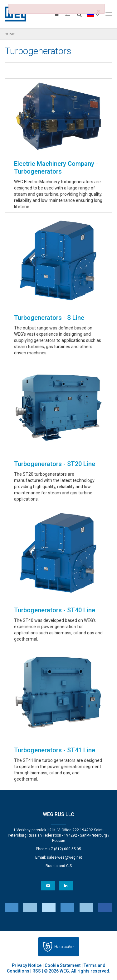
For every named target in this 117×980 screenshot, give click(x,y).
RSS (37, 971)
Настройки (64, 947)
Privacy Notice (27, 965)
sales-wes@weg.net (64, 857)
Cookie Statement (63, 965)
